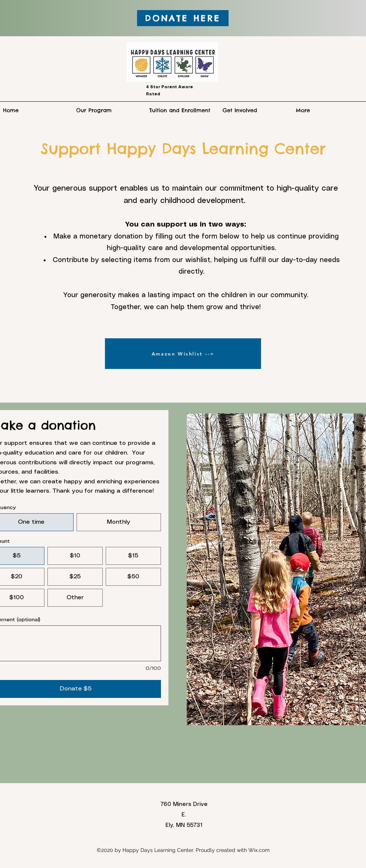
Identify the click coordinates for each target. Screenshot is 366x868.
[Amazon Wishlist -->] (183, 354)
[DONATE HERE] (183, 18)
